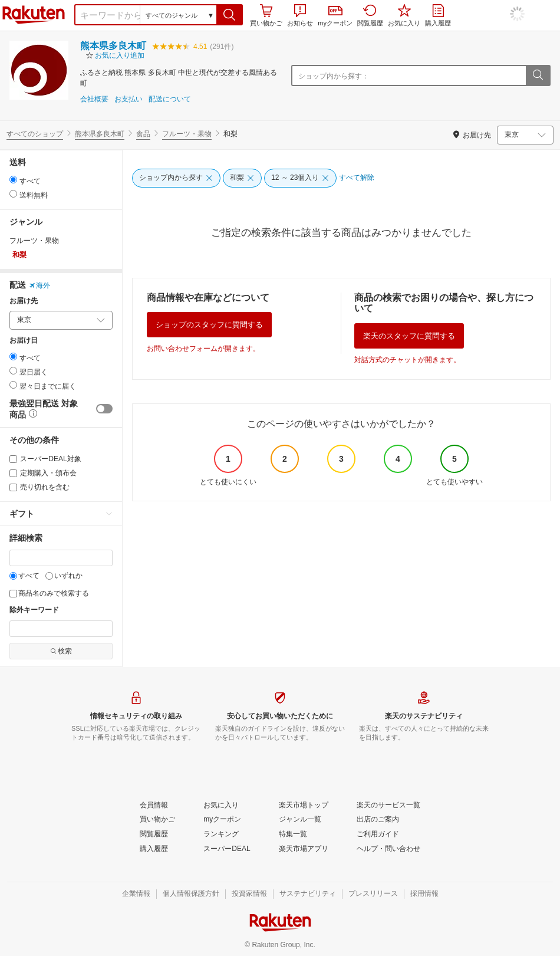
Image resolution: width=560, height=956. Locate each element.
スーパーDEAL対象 (45, 459)
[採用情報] (424, 894)
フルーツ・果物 (187, 134)
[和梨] (242, 178)
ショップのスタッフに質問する (209, 325)
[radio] (13, 180)
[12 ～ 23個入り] (300, 178)
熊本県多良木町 (113, 46)
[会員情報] (154, 806)
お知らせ (300, 15)
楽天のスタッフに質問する (409, 336)
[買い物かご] (157, 820)
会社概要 (94, 99)
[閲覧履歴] (154, 835)
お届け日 (24, 341)
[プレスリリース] (373, 894)
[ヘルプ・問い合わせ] (388, 849)
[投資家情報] (249, 894)
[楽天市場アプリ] (304, 849)
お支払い (129, 99)
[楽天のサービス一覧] (388, 806)
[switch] (104, 409)
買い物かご (266, 15)
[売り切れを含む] (13, 487)
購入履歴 (438, 15)
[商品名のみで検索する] (13, 594)
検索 (61, 651)
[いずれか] (49, 576)
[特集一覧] (293, 835)
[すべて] (13, 576)
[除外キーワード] (61, 629)
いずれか (64, 576)
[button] (230, 15)
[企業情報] (136, 894)
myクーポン (335, 16)
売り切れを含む (39, 487)
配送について (170, 99)
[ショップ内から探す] (176, 178)
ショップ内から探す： (334, 76)
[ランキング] (221, 835)
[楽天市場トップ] (304, 806)
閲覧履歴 (370, 15)
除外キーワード (34, 610)
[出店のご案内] (378, 820)
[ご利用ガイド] (378, 835)
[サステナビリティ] (308, 894)
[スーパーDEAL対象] (13, 459)
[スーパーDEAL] (227, 849)
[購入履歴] (154, 849)
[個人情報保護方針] (191, 894)
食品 (143, 134)
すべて (24, 576)
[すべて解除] (357, 178)
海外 (39, 285)
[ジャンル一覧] (300, 820)
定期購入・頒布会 (43, 473)
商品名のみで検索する (49, 593)
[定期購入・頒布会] (13, 473)
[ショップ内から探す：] (447, 75)
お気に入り (404, 15)
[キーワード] (61, 558)
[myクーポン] (222, 820)
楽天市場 (34, 15)
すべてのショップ (35, 134)
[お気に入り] (221, 806)
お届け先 (24, 301)
